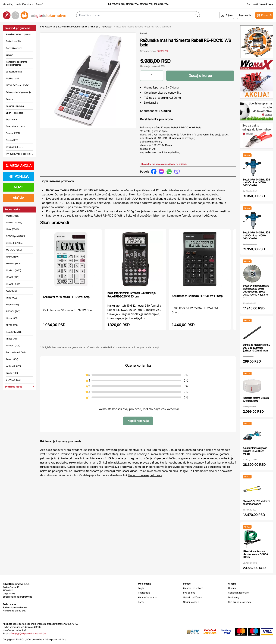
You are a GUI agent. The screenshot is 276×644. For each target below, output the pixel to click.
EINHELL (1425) (14, 264)
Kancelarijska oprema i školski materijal (17, 63)
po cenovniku (172, 93)
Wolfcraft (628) (13, 366)
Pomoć (40, 4)
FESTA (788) (12, 325)
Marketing (8, 4)
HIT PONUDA (18, 176)
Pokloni (10, 99)
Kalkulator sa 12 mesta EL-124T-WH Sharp (197, 296)
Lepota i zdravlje (14, 72)
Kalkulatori (107, 27)
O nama (232, 588)
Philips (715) (12, 339)
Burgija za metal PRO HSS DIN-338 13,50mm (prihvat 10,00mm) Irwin (256, 348)
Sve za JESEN (13, 133)
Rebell (143, 33)
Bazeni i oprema (14, 48)
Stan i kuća (11, 119)
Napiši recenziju (138, 421)
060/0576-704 (161, 4)
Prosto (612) (12, 373)
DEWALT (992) (13, 284)
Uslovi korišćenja (192, 597)
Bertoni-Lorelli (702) (16, 352)
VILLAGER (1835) (14, 243)
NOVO (18, 187)
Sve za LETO (12, 140)
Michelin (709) (13, 345)
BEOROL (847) (13, 311)
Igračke (10, 55)
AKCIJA (18, 198)
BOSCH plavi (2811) (15, 236)
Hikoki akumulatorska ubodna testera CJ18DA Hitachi (255, 554)
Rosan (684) (12, 359)
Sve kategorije (47, 27)
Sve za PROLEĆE (14, 147)
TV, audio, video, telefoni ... (19, 154)
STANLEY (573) (14, 380)
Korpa (141, 602)
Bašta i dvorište (13, 41)
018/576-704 (132, 4)
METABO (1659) (14, 250)
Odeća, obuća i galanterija (19, 92)
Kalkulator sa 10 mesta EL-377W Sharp (66, 297)
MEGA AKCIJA (18, 166)
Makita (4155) (13, 216)
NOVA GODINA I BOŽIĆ (18, 85)
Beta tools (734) (14, 332)
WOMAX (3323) (14, 223)
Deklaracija (151, 103)
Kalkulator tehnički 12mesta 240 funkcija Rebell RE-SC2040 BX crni (131, 295)
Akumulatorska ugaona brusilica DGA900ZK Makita (255, 451)
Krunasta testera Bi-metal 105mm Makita (256, 399)
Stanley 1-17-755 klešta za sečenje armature (256, 503)
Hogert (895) (12, 304)
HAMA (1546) (13, 257)
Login (141, 588)
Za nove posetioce (193, 588)
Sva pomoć (189, 593)
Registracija (144, 593)
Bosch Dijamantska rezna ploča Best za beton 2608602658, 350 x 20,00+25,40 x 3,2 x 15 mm (256, 291)
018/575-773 (118, 4)
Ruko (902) (12, 298)
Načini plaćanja (191, 602)
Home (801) (12, 318)
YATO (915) (12, 291)
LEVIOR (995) (13, 277)
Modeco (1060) (14, 270)
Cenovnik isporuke (238, 593)
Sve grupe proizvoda (239, 602)
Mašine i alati (12, 78)
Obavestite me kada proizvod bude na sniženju (164, 164)
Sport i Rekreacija (14, 113)
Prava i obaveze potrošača (145, 475)
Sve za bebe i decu (15, 126)
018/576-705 (146, 4)
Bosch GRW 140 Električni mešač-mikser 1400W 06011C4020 (256, 183)
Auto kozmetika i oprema (18, 34)
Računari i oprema (15, 106)
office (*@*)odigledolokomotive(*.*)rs (28, 633)
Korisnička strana (25, 4)
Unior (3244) (12, 229)
